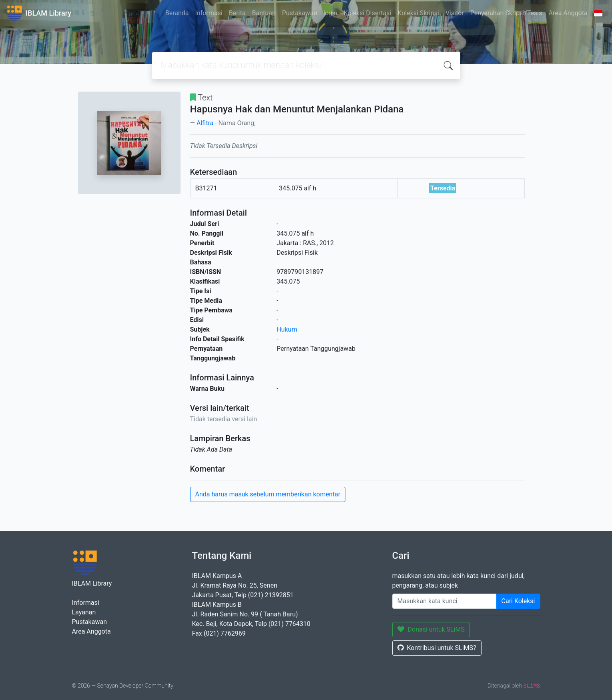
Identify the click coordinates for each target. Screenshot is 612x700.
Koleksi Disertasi (368, 13)
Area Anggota (568, 13)
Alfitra (205, 123)
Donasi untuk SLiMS (431, 629)
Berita (237, 13)
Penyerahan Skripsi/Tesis (506, 13)
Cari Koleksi (518, 601)
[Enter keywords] (444, 601)
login (330, 13)
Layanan (84, 612)
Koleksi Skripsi (418, 13)
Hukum (287, 329)
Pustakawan (300, 13)
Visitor (455, 13)
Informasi (209, 13)
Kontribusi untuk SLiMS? (437, 648)
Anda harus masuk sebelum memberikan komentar (268, 494)
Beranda (177, 13)
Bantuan (264, 13)
